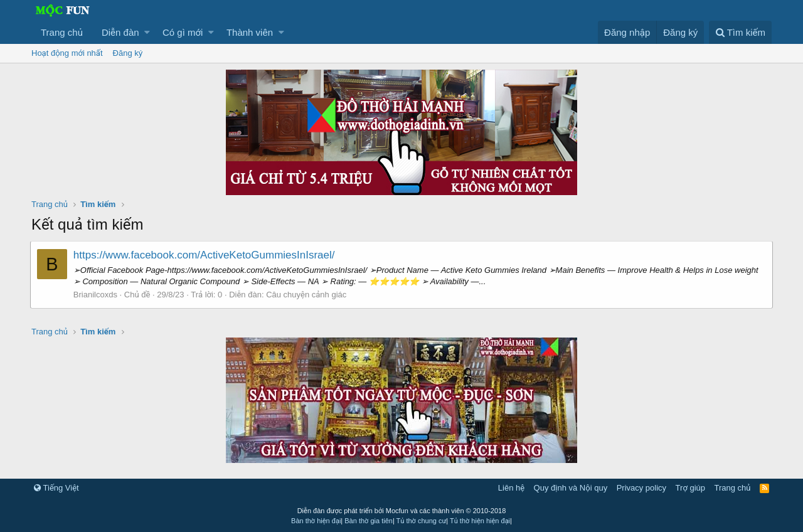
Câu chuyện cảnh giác (307, 295)
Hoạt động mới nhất (67, 53)
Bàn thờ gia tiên (369, 521)
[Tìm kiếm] (740, 32)
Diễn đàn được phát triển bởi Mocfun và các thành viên (402, 511)
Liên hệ (511, 488)
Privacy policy (641, 488)
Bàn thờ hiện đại (316, 521)
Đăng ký (128, 53)
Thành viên (250, 32)
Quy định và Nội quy (571, 488)
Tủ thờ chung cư (422, 521)
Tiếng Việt (56, 488)
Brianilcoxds (97, 295)
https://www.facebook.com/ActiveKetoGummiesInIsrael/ (205, 255)
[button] (147, 32)
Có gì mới (183, 32)
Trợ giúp (690, 488)
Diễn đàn (120, 32)
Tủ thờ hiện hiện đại (480, 521)
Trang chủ (62, 32)
